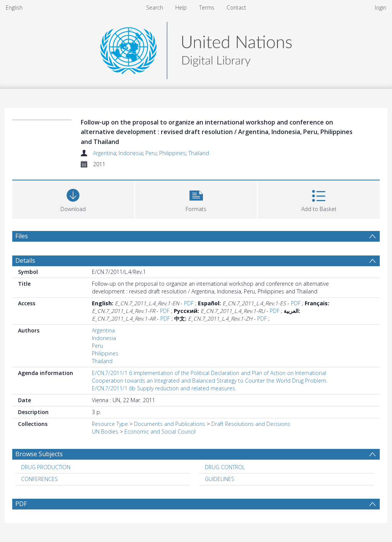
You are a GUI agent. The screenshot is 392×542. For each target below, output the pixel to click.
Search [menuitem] (155, 7)
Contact (236, 7)
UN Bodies (105, 431)
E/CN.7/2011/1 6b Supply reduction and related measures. (164, 388)
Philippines (172, 153)
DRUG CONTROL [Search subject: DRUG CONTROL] (225, 467)
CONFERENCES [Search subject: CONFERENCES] (39, 479)
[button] (196, 199)
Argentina (105, 153)
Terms (207, 7)
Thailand (199, 153)
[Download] (73, 199)
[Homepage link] (196, 48)
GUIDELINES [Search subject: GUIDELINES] (220, 479)
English (14, 7)
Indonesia (131, 153)
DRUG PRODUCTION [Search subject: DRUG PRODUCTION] (46, 467)
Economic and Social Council (160, 431)
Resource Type (110, 424)
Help (181, 7)
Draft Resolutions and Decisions (251, 424)
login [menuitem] (381, 7)
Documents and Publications (170, 424)
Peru (151, 153)
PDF (189, 303)
